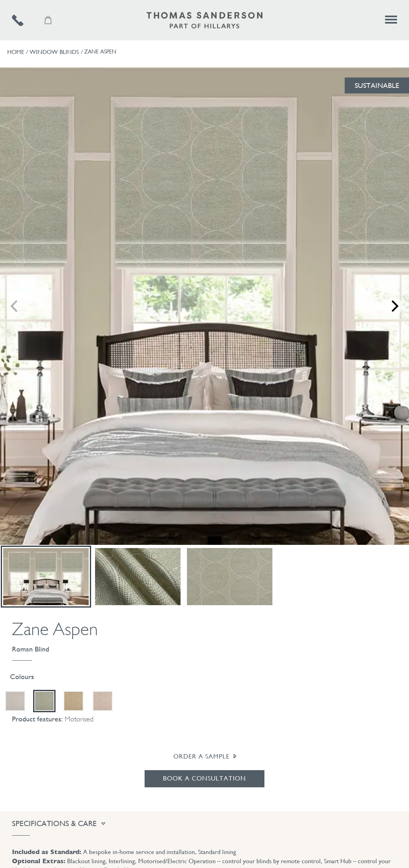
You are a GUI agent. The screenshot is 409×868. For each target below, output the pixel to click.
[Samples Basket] (49, 20)
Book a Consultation (204, 778)
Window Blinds (54, 52)
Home (16, 52)
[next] (397, 306)
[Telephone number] (27, 20)
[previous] (12, 306)
